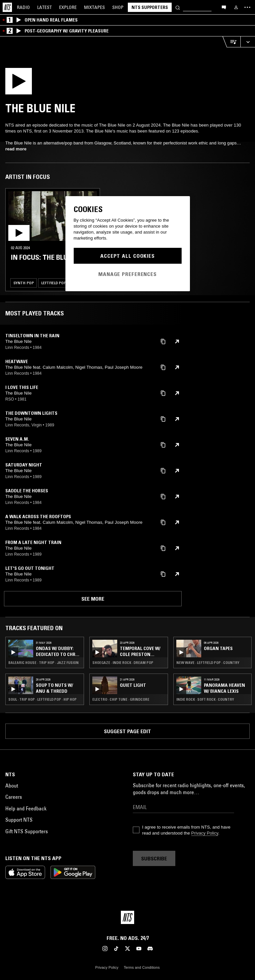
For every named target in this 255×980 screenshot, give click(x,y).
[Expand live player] (248, 42)
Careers (14, 797)
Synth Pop (24, 283)
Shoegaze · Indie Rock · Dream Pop (123, 663)
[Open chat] (224, 7)
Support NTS (19, 820)
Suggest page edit (127, 731)
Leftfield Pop (54, 283)
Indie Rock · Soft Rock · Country (205, 699)
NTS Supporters (150, 7)
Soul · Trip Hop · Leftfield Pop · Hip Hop (42, 699)
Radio (23, 7)
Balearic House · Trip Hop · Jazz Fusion (43, 663)
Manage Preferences (127, 274)
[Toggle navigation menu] (247, 7)
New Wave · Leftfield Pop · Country (208, 663)
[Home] (7, 7)
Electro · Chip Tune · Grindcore (121, 699)
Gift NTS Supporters (27, 831)
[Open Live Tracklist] (231, 42)
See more (93, 599)
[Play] (42, 83)
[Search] (178, 7)
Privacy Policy (205, 833)
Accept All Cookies (127, 256)
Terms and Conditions (142, 967)
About (12, 786)
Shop (118, 7)
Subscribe (154, 858)
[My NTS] (236, 7)
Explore (68, 7)
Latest (44, 7)
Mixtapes (94, 7)
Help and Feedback (26, 808)
